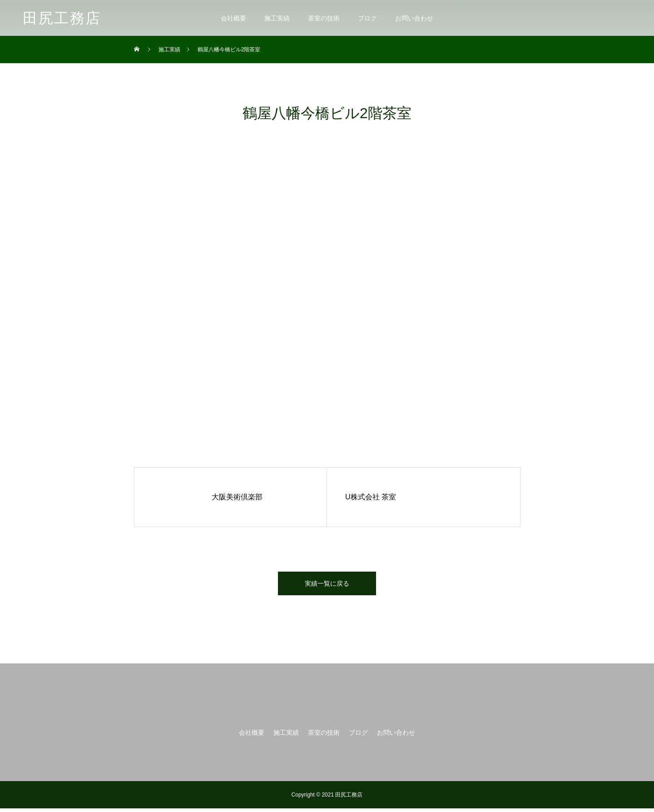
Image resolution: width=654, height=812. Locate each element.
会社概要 (233, 18)
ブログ (367, 18)
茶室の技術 (324, 18)
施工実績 (277, 18)
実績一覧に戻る (327, 585)
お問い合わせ (414, 18)
